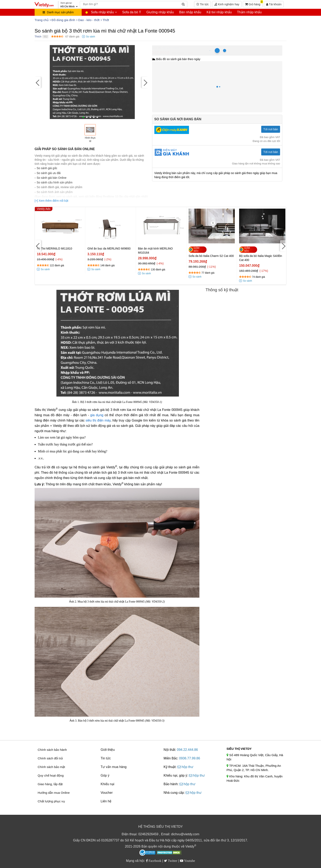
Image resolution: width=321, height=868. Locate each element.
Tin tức (202, 4)
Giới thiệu (108, 750)
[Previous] (38, 83)
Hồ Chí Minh (171, 48)
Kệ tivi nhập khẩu (219, 12)
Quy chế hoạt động (51, 775)
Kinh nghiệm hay (227, 4)
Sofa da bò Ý (132, 12)
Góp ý (105, 775)
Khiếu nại (108, 784)
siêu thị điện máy (98, 420)
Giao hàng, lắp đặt (50, 784)
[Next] (145, 83)
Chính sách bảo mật (51, 767)
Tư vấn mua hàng (114, 767)
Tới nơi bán (271, 129)
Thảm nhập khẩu (249, 12)
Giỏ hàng (254, 3)
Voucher (107, 793)
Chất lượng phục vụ (51, 801)
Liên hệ (106, 801)
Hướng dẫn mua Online (54, 793)
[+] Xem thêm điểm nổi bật (51, 201)
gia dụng (97, 415)
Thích (38, 37)
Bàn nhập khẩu (190, 12)
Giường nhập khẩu (160, 12)
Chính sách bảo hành (52, 750)
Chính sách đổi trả (50, 758)
